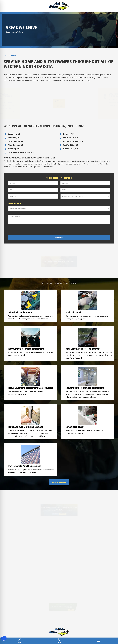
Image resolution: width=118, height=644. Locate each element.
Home (8, 32)
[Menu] (98, 641)
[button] (59, 418)
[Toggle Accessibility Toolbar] (4, 638)
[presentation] (61, 229)
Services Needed (15, 203)
